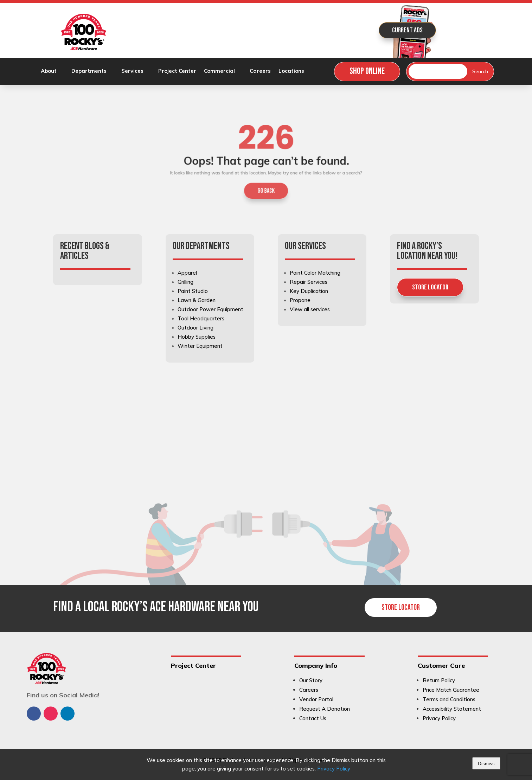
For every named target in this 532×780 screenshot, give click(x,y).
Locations (291, 71)
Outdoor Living (196, 328)
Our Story (311, 680)
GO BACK (266, 186)
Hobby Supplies (197, 337)
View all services (310, 309)
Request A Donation (325, 709)
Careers (260, 71)
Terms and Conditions (449, 699)
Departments (89, 71)
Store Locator (430, 287)
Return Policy (439, 680)
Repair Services (309, 282)
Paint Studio (193, 291)
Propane (300, 300)
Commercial (219, 71)
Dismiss (486, 763)
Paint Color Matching (315, 273)
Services (132, 71)
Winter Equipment (200, 346)
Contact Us (313, 718)
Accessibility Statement (452, 709)
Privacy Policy (334, 769)
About (49, 71)
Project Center (177, 71)
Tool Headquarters (201, 318)
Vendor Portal (316, 699)
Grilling (185, 282)
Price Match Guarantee (451, 690)
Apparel (187, 273)
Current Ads (407, 30)
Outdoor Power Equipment (210, 309)
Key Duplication (309, 291)
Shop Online (367, 71)
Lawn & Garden (197, 300)
